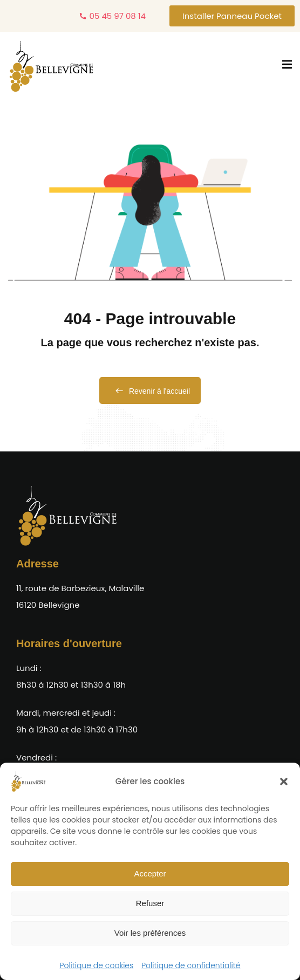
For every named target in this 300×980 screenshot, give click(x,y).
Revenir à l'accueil (150, 391)
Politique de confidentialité (191, 965)
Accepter (150, 873)
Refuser (150, 903)
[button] (284, 782)
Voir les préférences (150, 933)
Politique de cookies (97, 965)
